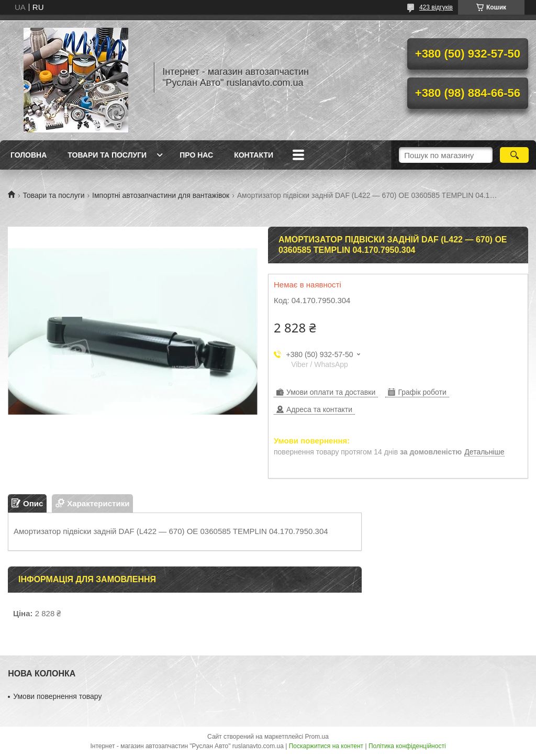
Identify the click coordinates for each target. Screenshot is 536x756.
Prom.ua (317, 737)
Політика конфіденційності (407, 746)
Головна (29, 155)
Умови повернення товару (57, 696)
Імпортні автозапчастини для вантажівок (161, 195)
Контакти (254, 155)
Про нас (196, 155)
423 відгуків (436, 7)
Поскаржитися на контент (326, 746)
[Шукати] (514, 155)
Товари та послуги (107, 155)
